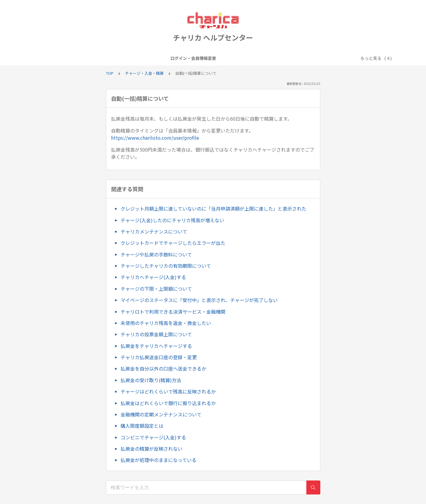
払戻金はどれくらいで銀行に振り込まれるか (168, 403)
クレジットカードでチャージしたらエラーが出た (173, 243)
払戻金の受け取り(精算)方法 (151, 380)
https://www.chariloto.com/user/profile (155, 138)
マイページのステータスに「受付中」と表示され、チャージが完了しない (199, 300)
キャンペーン (205, 58)
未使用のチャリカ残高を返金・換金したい (166, 323)
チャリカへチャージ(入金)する (153, 277)
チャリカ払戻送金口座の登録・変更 (159, 357)
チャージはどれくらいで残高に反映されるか (168, 391)
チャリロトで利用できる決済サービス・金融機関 (173, 312)
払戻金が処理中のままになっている (159, 460)
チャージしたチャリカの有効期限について (166, 266)
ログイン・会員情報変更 (124, 58)
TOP (110, 73)
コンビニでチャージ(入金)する (153, 437)
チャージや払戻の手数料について (156, 254)
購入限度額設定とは (142, 426)
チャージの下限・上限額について (156, 289)
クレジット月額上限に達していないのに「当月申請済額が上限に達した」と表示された (213, 209)
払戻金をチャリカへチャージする (156, 346)
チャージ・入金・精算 (246, 58)
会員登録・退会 (169, 58)
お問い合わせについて (296, 58)
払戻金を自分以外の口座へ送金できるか (163, 368)
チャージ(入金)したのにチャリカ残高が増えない (172, 220)
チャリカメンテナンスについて (154, 231)
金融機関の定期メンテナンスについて (161, 414)
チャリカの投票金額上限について (156, 334)
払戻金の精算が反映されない (152, 449)
